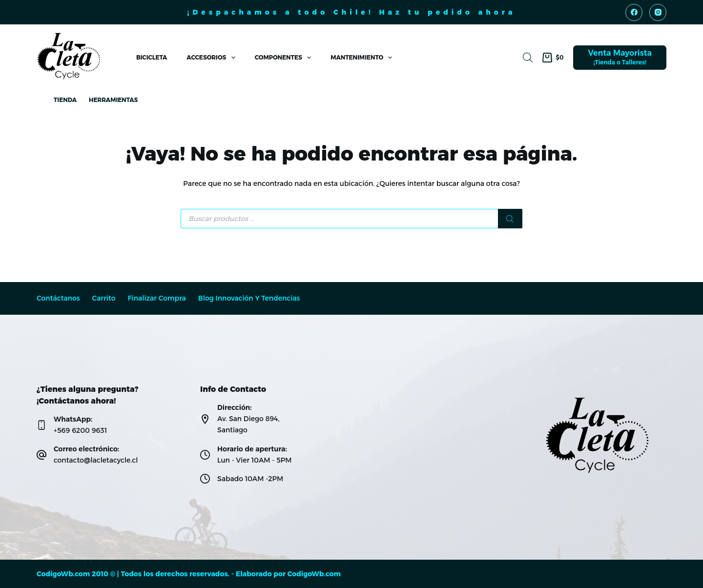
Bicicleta (152, 57)
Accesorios (213, 58)
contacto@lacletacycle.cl (96, 460)
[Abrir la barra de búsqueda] (528, 57)
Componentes (285, 58)
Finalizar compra (156, 298)
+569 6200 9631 (80, 430)
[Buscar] (510, 219)
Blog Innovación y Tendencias (249, 298)
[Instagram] (658, 12)
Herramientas (113, 100)
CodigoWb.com (314, 574)
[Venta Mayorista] (620, 58)
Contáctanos (58, 298)
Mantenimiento (363, 58)
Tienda (65, 100)
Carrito (104, 298)
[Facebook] (634, 12)
